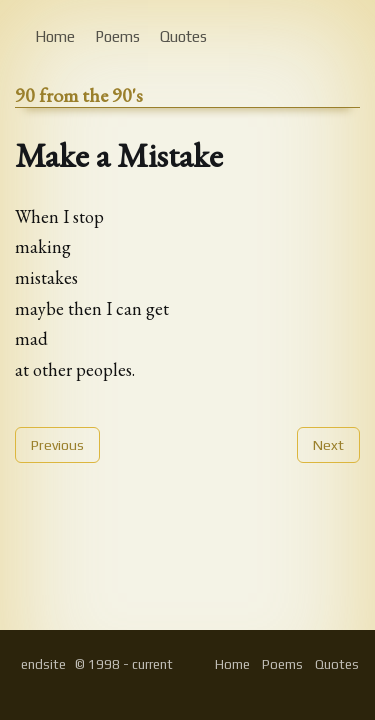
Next (328, 445)
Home (55, 36)
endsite (43, 664)
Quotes (183, 36)
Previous (57, 445)
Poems (117, 36)
